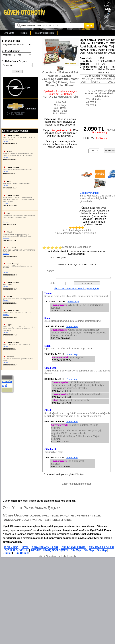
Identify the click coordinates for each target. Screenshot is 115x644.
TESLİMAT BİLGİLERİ (101, 547)
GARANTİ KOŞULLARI (45, 547)
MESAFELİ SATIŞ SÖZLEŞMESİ (50, 550)
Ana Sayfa (9, 33)
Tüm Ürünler (22, 553)
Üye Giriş (107, 4)
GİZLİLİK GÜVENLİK (17, 550)
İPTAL (25, 547)
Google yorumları (89, 193)
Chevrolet (21, 109)
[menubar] (29, 33)
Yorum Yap (73, 302)
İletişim (24, 33)
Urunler (7, 553)
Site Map (76, 550)
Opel (18, 88)
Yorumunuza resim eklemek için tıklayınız (77, 289)
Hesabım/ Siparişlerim (44, 33)
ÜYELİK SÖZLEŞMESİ (73, 547)
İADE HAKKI (11, 547)
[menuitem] (9, 33)
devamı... (6, 141)
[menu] (20, 98)
